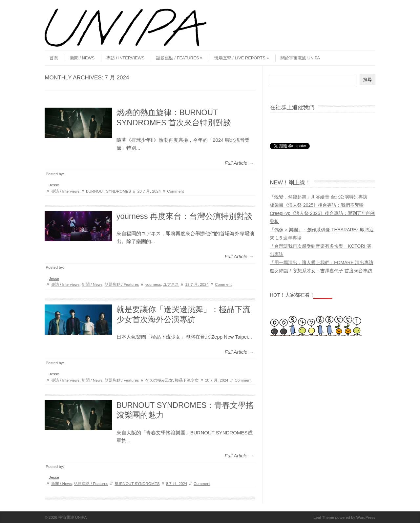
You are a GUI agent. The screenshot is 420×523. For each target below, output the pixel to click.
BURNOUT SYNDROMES (108, 191)
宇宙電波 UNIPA (73, 517)
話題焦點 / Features (179, 58)
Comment (175, 191)
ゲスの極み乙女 (159, 380)
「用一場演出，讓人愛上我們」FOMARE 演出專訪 (321, 262)
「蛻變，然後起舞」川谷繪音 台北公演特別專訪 (319, 197)
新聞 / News (82, 58)
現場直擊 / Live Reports (242, 58)
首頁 (54, 58)
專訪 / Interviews (126, 58)
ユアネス (171, 284)
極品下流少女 (187, 380)
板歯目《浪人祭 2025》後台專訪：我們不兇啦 (317, 205)
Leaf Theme (324, 517)
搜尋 (367, 80)
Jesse (54, 185)
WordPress (366, 517)
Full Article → (239, 163)
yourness (153, 284)
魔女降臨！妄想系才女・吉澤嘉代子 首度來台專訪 (321, 271)
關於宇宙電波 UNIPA (300, 58)
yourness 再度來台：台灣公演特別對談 (184, 216)
